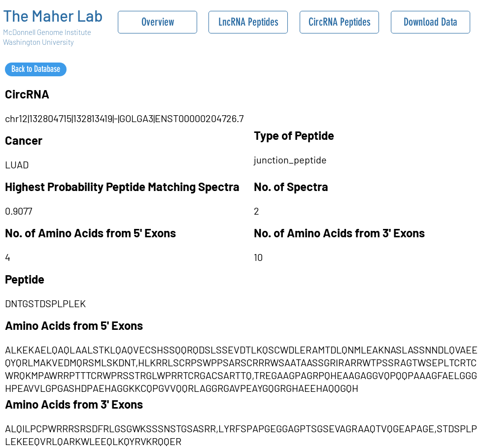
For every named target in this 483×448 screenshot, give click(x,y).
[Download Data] (431, 22)
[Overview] (157, 22)
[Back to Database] (36, 69)
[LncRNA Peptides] (248, 22)
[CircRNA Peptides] (339, 22)
